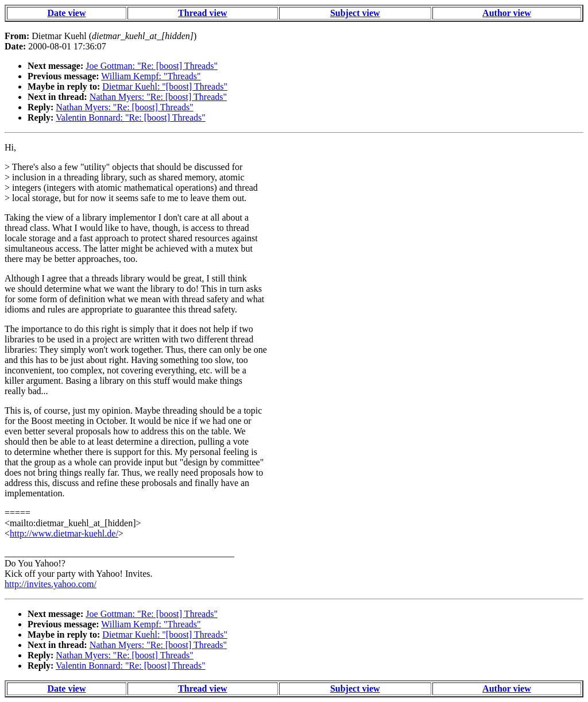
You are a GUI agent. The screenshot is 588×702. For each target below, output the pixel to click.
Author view (507, 13)
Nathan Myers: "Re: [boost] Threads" (158, 97)
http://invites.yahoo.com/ (51, 584)
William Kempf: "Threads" (151, 76)
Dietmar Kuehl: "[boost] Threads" (165, 86)
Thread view (202, 13)
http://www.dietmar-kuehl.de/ (64, 533)
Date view (66, 13)
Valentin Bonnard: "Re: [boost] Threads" (131, 117)
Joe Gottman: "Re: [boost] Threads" (152, 66)
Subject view (355, 13)
